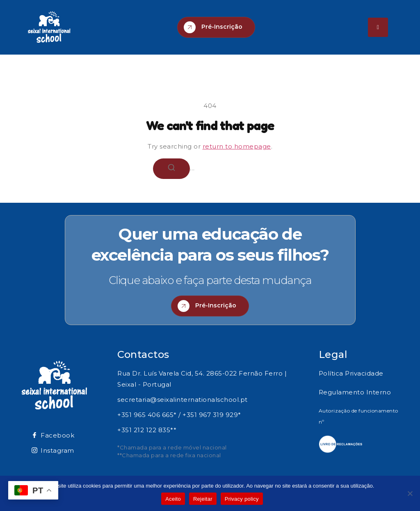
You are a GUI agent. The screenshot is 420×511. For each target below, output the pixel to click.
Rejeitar (203, 499)
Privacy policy (242, 499)
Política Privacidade (351, 373)
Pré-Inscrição (213, 27)
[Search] (171, 169)
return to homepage (237, 146)
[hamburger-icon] (378, 27)
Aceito (173, 499)
